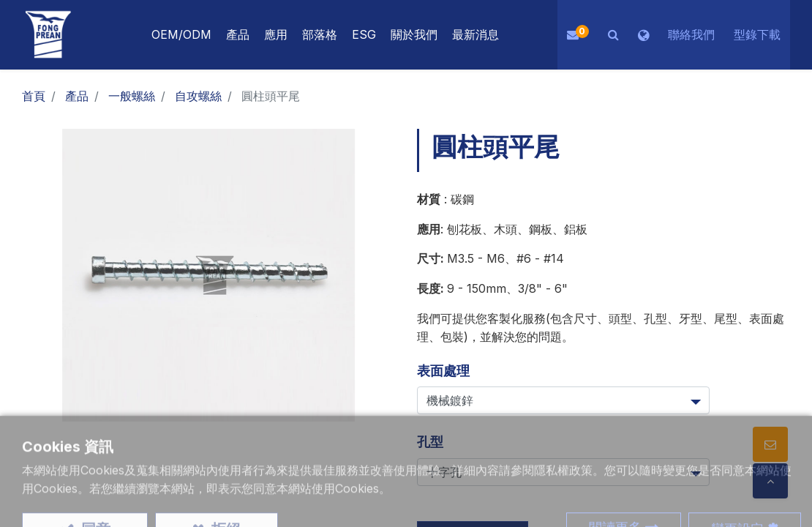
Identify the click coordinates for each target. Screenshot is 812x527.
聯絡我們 (691, 34)
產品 (77, 96)
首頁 (34, 96)
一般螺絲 (132, 96)
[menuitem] (276, 35)
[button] (613, 35)
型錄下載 (757, 34)
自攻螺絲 (198, 96)
